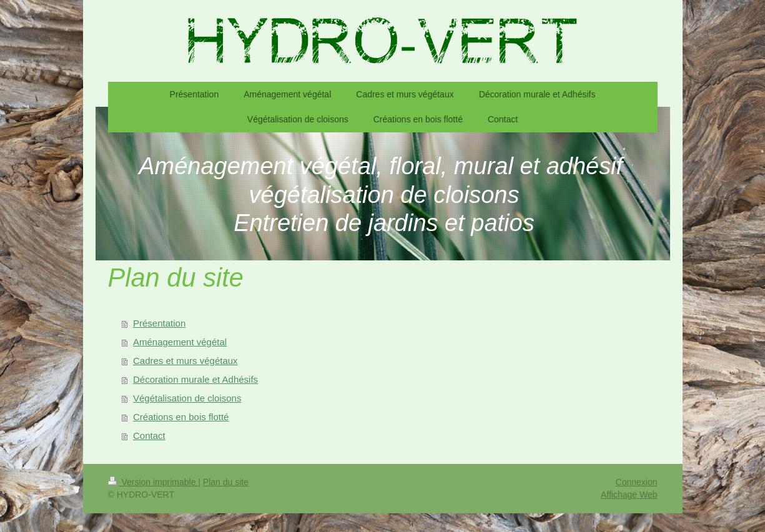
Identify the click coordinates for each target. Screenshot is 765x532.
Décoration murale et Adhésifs (195, 379)
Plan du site (226, 482)
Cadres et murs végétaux (185, 361)
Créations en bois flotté (181, 417)
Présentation (159, 323)
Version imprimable (153, 482)
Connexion (637, 482)
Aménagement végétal (180, 342)
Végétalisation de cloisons (187, 398)
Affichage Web (629, 495)
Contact (149, 436)
